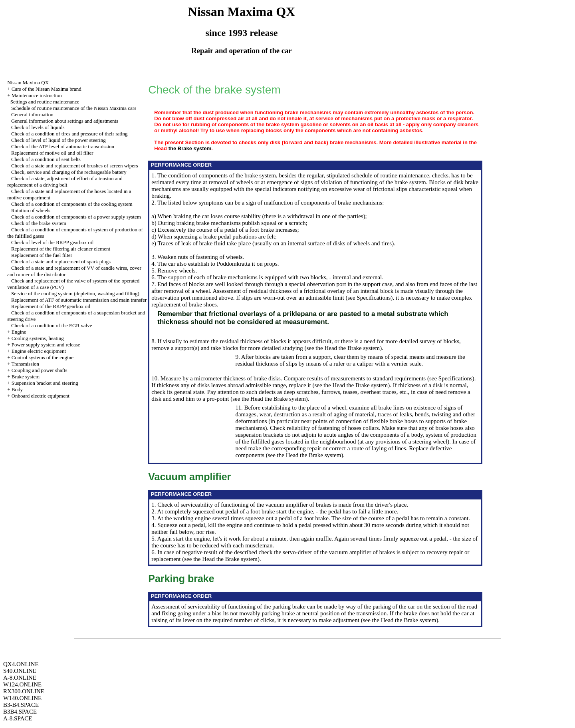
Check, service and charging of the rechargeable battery (69, 172)
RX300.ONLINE (24, 691)
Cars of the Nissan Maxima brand (47, 89)
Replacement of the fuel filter (42, 255)
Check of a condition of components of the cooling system (72, 204)
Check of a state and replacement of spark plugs (61, 262)
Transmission (25, 364)
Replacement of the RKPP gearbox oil (51, 306)
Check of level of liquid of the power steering (58, 140)
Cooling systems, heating (38, 338)
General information (32, 114)
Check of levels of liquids (38, 127)
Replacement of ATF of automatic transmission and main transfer (79, 300)
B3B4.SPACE (20, 712)
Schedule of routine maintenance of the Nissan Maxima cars (74, 108)
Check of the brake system (39, 223)
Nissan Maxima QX (28, 83)
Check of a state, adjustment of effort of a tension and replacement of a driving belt (65, 182)
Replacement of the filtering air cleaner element (61, 249)
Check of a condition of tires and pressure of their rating (69, 134)
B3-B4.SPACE (21, 705)
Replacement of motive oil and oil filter (52, 153)
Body (17, 389)
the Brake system (190, 148)
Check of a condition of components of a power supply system (76, 217)
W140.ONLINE (22, 698)
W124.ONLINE (22, 684)
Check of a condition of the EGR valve (52, 325)
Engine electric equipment (39, 351)
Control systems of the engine (43, 357)
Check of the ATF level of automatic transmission (63, 146)
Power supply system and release (46, 345)
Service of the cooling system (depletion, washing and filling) (75, 293)
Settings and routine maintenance (45, 102)
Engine (19, 332)
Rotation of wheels (31, 210)
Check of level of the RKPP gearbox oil (52, 242)
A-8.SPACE (18, 718)
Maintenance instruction (37, 95)
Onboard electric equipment (41, 396)
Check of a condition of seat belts (46, 159)
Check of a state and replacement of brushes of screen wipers (75, 166)
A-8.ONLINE (20, 678)
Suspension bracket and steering (45, 383)
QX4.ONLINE (21, 664)
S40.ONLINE (20, 671)
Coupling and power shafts (40, 370)
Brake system (26, 377)
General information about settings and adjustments (65, 121)
